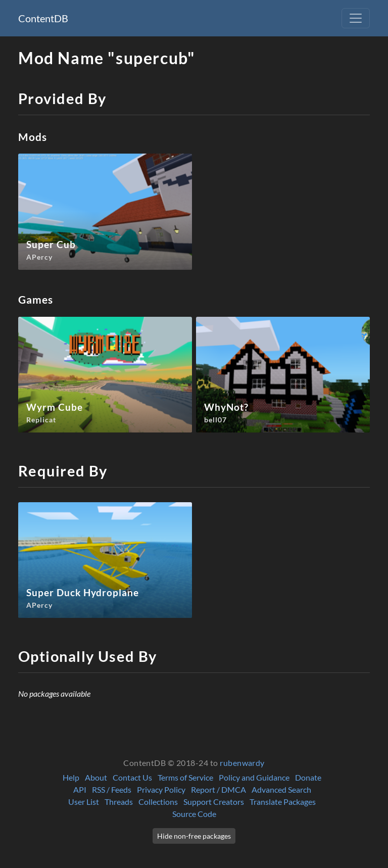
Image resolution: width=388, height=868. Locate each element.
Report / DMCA (219, 789)
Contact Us (132, 777)
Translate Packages (283, 802)
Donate (308, 777)
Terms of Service (185, 777)
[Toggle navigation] (356, 18)
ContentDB (43, 18)
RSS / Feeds (112, 789)
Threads (119, 802)
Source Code (194, 814)
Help (71, 777)
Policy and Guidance (254, 777)
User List (84, 802)
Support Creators (214, 802)
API (80, 789)
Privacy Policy (161, 789)
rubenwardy (242, 763)
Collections (158, 802)
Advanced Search (281, 789)
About (96, 777)
